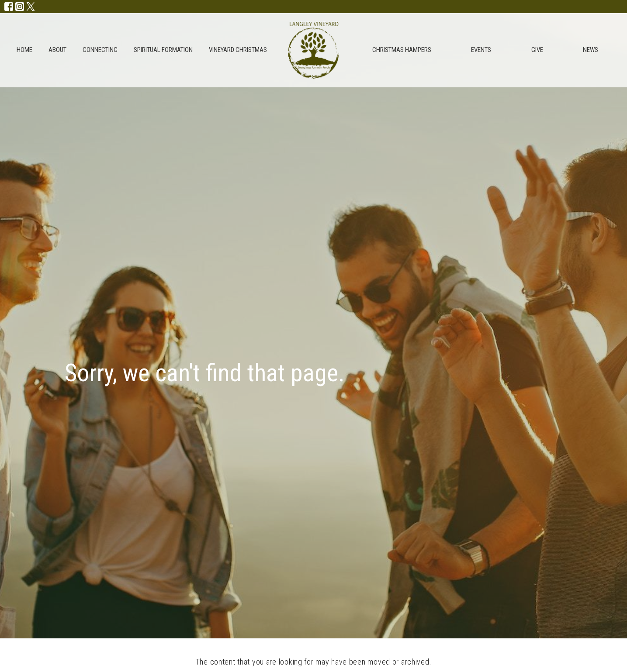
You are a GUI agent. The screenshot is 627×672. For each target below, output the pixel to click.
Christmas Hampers (402, 50)
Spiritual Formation (163, 50)
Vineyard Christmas (238, 50)
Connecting (100, 50)
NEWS (591, 50)
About (57, 50)
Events (481, 50)
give (537, 50)
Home (24, 50)
